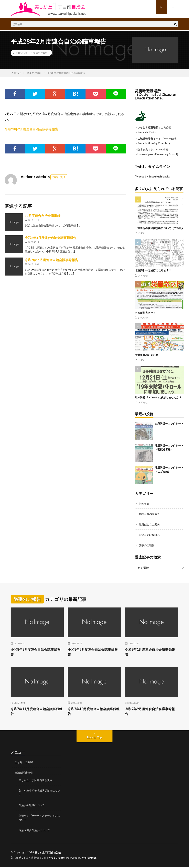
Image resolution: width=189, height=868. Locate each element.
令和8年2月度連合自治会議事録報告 (94, 652)
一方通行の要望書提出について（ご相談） (160, 228)
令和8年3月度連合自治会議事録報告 (37, 652)
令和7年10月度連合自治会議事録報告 (93, 713)
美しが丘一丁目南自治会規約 (37, 782)
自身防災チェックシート (169, 423)
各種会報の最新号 (150, 514)
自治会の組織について (33, 807)
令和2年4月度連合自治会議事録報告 (51, 238)
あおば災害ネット (145, 313)
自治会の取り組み (150, 535)
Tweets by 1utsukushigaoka (152, 176)
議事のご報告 (40, 53)
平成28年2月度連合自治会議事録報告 (31, 129)
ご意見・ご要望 (24, 764)
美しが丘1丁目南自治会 (49, 854)
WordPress (90, 859)
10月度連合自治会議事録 (43, 216)
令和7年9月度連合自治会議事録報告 (151, 713)
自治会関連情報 (24, 774)
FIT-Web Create (55, 859)
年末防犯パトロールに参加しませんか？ (158, 397)
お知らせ (143, 233)
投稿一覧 (58, 177)
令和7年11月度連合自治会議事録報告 (51, 260)
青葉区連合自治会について (35, 832)
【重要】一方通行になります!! (153, 270)
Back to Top (95, 739)
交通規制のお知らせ (147, 355)
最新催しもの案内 (150, 524)
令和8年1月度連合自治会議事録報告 (151, 652)
